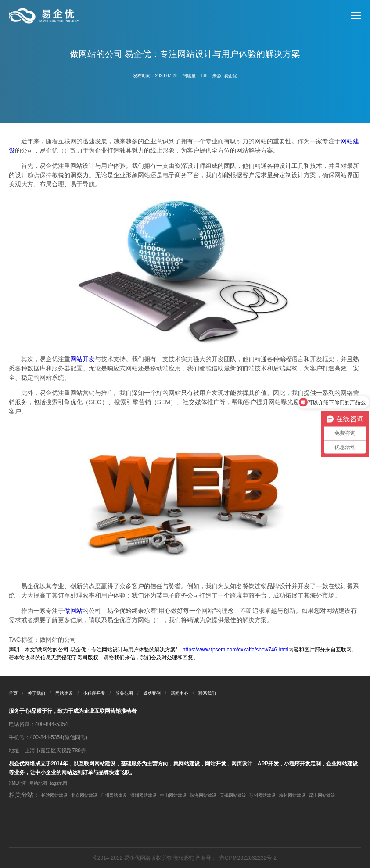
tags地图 (59, 783)
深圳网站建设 (144, 795)
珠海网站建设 (203, 795)
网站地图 (38, 783)
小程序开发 (94, 693)
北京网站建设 (84, 795)
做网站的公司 (58, 640)
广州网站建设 (114, 795)
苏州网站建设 (262, 795)
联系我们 (207, 693)
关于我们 (36, 693)
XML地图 (18, 783)
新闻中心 (180, 693)
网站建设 (64, 693)
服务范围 (124, 693)
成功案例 (152, 693)
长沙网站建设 (54, 795)
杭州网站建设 (292, 795)
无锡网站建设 (233, 795)
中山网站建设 (173, 795)
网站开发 (83, 359)
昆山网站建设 (322, 795)
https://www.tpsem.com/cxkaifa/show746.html (235, 650)
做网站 (73, 611)
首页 (13, 693)
